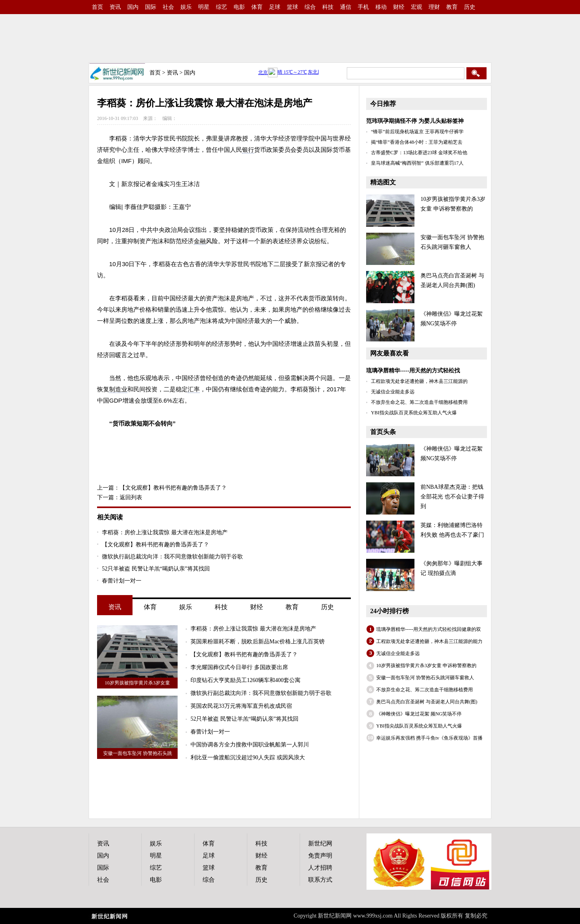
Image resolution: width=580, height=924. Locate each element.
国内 (133, 7)
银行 (248, 150)
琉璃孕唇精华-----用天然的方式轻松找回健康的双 (429, 629)
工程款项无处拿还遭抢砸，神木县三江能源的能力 (429, 641)
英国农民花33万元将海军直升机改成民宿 (241, 706)
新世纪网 (320, 843)
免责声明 (320, 856)
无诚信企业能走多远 (393, 392)
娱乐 (186, 7)
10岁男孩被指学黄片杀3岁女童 (137, 683)
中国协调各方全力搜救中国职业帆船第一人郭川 (250, 745)
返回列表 (131, 497)
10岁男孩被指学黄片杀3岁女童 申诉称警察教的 (426, 666)
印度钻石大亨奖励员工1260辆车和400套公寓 (245, 680)
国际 (151, 7)
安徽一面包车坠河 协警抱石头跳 (138, 753)
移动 (381, 7)
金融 (200, 241)
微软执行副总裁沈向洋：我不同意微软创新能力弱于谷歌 (172, 557)
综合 (310, 7)
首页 (97, 7)
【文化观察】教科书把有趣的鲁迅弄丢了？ (173, 488)
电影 (239, 7)
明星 (204, 7)
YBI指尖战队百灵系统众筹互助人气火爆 (414, 413)
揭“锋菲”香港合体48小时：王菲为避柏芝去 (417, 142)
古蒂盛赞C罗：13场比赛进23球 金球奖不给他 (419, 153)
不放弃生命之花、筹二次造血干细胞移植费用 (419, 402)
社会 (168, 7)
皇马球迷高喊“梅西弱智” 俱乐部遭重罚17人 (417, 163)
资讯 (115, 7)
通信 (346, 7)
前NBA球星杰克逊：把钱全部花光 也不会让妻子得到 (452, 497)
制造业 (118, 389)
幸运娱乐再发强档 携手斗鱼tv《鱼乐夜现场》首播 (429, 738)
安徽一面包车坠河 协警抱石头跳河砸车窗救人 (425, 678)
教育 (452, 7)
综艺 (222, 7)
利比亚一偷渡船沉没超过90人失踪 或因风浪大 (248, 758)
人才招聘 (320, 868)
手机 (363, 7)
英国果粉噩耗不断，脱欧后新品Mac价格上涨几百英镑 (258, 642)
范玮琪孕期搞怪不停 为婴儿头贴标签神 (415, 121)
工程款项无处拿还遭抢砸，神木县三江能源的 (419, 381)
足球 (275, 7)
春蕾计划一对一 (122, 581)
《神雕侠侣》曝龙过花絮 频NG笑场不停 (419, 714)
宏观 (416, 7)
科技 (328, 7)
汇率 (194, 389)
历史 (470, 7)
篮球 (292, 7)
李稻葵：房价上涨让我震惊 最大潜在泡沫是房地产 (165, 532)
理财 (434, 7)
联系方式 (320, 880)
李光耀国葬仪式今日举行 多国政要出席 (239, 667)
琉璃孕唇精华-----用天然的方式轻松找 (413, 371)
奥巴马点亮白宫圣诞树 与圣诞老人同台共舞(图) (427, 702)
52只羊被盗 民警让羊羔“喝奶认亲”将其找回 (156, 569)
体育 (257, 7)
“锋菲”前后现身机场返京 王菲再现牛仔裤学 (417, 132)
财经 (399, 7)
